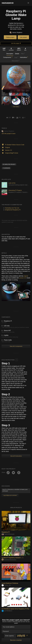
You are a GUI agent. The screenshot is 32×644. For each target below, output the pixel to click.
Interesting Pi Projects (15, 190)
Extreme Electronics (9, 560)
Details (17, 54)
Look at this (12, 183)
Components (8, 57)
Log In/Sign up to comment (10, 495)
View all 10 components (16, 346)
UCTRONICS (7, 611)
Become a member (7, 622)
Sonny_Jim (6, 585)
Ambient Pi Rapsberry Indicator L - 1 (12, 558)
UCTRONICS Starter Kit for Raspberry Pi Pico (15, 609)
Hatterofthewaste (8, 534)
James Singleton (16, 33)
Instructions (24, 57)
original (26, 276)
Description (10, 54)
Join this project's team (9, 134)
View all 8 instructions (16, 456)
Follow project (10, 37)
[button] (28, 3)
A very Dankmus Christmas (10, 583)
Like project (23, 37)
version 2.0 (23, 278)
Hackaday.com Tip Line (12, 208)
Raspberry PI (6, 532)
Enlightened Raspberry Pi (13, 210)
